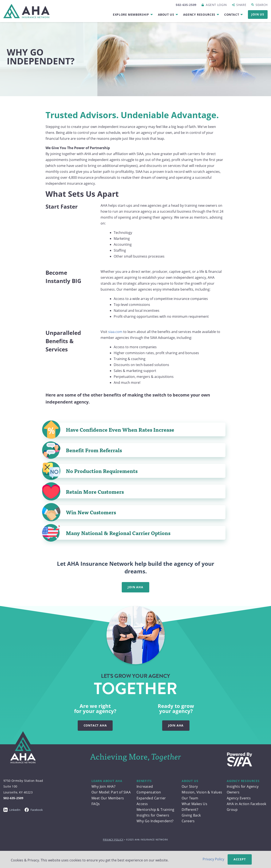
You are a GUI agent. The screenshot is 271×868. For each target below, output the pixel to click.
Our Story (190, 786)
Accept (240, 859)
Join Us (258, 14)
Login (216, 5)
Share (241, 5)
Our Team (190, 798)
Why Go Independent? (155, 821)
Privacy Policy (113, 840)
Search (262, 5)
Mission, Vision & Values (202, 792)
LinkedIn (12, 810)
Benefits (144, 781)
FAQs (96, 804)
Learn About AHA (107, 781)
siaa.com (115, 332)
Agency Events (239, 798)
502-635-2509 (186, 5)
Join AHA (135, 587)
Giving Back (191, 815)
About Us (166, 15)
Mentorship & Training (155, 810)
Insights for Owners (153, 815)
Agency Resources (199, 15)
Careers (188, 821)
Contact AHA (95, 725)
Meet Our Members (108, 798)
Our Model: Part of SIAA (111, 792)
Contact (232, 15)
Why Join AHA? (103, 786)
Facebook (34, 810)
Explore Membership (131, 15)
